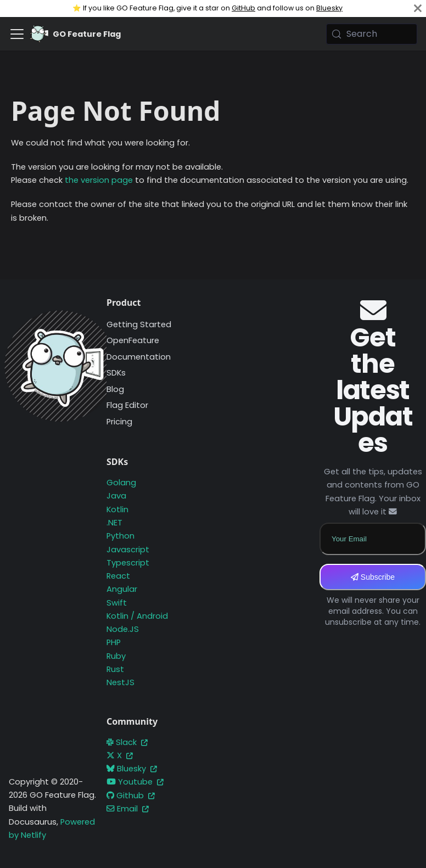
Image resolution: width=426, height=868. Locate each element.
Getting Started (139, 324)
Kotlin (117, 509)
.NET (114, 523)
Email (128, 809)
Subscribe (373, 577)
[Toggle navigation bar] (17, 34)
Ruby (116, 656)
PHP (114, 642)
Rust (115, 669)
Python (120, 536)
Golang (121, 483)
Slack (127, 742)
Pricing (119, 422)
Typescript (128, 563)
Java (116, 496)
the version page (99, 180)
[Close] (418, 9)
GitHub (243, 8)
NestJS (120, 682)
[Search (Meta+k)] (372, 34)
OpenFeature (133, 340)
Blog (115, 389)
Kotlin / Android (137, 616)
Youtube (135, 782)
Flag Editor (127, 405)
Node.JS (123, 629)
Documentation (139, 357)
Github (131, 796)
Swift (117, 603)
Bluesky (329, 8)
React (118, 576)
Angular (122, 589)
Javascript (128, 550)
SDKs (116, 373)
